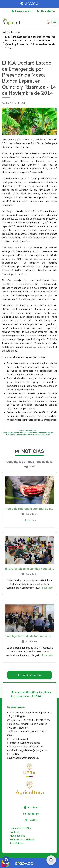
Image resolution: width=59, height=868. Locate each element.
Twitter (33, 820)
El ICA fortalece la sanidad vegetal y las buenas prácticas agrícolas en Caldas (29, 569)
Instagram (33, 814)
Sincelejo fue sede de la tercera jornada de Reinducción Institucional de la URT (29, 636)
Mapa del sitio (17, 836)
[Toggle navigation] (55, 22)
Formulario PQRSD (20, 828)
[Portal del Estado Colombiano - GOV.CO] (30, 4)
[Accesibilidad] (6, 860)
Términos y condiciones (22, 840)
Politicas (14, 832)
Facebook (33, 808)
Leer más (31, 520)
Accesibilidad (17, 843)
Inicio (5, 32)
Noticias (16, 32)
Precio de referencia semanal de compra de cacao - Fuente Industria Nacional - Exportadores (29, 509)
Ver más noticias (32, 675)
